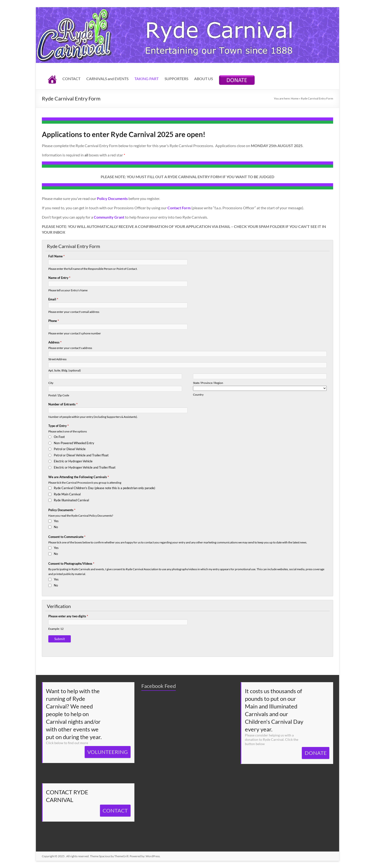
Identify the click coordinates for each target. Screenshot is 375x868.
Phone (54, 321)
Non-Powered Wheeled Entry (74, 443)
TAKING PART (146, 79)
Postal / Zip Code (59, 395)
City (51, 383)
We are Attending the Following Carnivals (79, 477)
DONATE (316, 753)
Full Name (56, 256)
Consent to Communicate (67, 537)
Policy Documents (62, 510)
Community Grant (109, 217)
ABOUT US (204, 79)
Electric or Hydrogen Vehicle (73, 461)
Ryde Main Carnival (67, 494)
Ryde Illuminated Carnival (71, 500)
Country (198, 394)
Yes (56, 521)
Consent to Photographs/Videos (71, 564)
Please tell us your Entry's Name (68, 290)
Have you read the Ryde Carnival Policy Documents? (81, 515)
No (56, 527)
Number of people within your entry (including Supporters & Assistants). (93, 417)
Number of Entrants (63, 404)
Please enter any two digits (68, 616)
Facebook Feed (159, 686)
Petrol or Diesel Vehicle (70, 449)
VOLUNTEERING (108, 752)
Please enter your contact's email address (74, 312)
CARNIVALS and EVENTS (107, 79)
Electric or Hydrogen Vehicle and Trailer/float (85, 467)
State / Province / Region (208, 383)
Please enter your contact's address (70, 348)
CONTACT (71, 79)
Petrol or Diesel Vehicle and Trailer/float (81, 455)
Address (55, 342)
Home (295, 98)
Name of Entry (59, 278)
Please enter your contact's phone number (75, 333)
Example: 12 (56, 629)
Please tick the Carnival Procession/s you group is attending (85, 482)
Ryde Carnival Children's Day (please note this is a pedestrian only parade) (105, 488)
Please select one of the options (68, 431)
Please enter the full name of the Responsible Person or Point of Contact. (93, 269)
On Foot (59, 437)
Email (53, 299)
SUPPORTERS (176, 79)
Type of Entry (58, 426)
